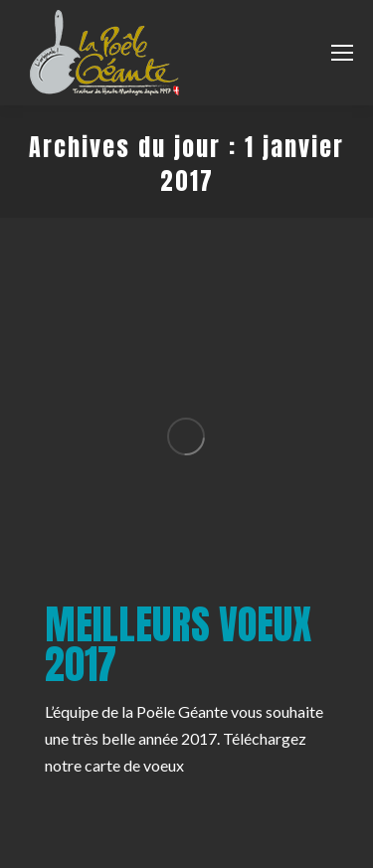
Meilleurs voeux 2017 (178, 644)
